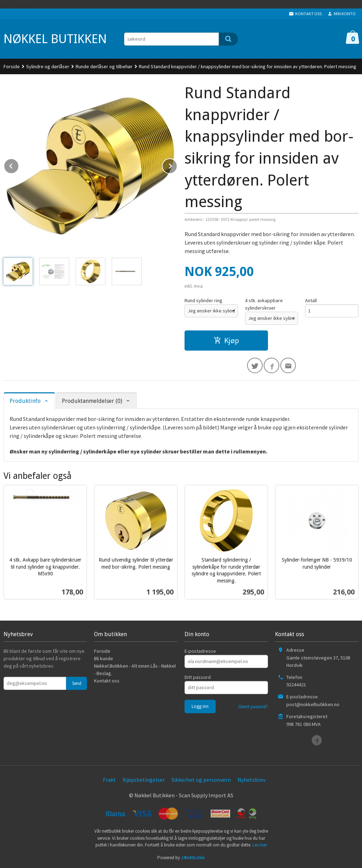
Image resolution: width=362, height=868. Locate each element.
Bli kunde (104, 658)
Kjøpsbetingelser (144, 780)
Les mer (260, 845)
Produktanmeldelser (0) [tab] (92, 401)
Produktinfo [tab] (25, 401)
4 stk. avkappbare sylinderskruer (264, 304)
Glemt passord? (253, 707)
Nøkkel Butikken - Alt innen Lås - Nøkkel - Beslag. (135, 670)
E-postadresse (200, 651)
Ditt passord (198, 677)
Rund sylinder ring (203, 300)
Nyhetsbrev (252, 780)
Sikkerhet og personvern (201, 780)
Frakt (109, 780)
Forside (12, 66)
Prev (19, 165)
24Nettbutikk (193, 858)
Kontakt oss (107, 681)
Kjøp (226, 340)
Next (177, 165)
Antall (311, 300)
